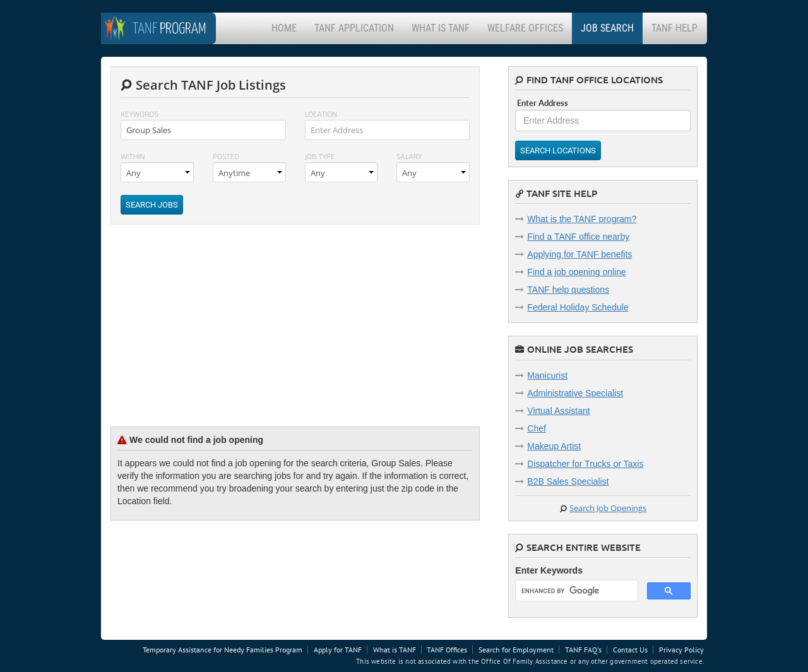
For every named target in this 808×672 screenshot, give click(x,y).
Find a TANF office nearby (578, 237)
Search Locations (558, 150)
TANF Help (674, 28)
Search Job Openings (608, 508)
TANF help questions (568, 290)
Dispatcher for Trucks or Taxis (585, 464)
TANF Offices (447, 650)
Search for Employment (516, 650)
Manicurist (547, 375)
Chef (537, 428)
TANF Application (354, 28)
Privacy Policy (681, 650)
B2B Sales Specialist (568, 481)
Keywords (140, 114)
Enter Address (543, 103)
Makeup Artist (554, 446)
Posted (226, 156)
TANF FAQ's (583, 650)
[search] (575, 591)
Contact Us (630, 650)
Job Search (607, 28)
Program (169, 29)
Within (133, 156)
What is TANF (441, 28)
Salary (409, 156)
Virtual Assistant (558, 411)
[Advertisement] (205, 335)
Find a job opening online (576, 272)
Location (321, 114)
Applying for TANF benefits (579, 254)
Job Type (320, 156)
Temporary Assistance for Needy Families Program (223, 650)
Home (284, 28)
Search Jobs (152, 205)
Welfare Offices (525, 28)
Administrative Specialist (575, 393)
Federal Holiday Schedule (578, 307)
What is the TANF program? (582, 219)
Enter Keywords (549, 570)
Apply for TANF (338, 650)
